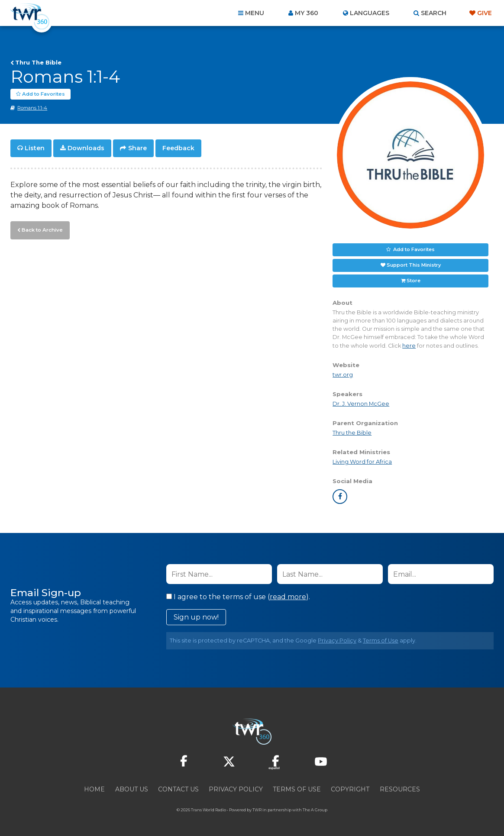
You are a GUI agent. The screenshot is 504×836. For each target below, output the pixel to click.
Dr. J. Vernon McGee (361, 404)
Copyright (350, 789)
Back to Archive (41, 229)
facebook (340, 497)
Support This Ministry (414, 265)
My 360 (307, 13)
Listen (35, 148)
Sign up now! (196, 617)
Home (94, 789)
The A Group (315, 810)
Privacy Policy (337, 641)
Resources (400, 789)
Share (137, 148)
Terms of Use (381, 641)
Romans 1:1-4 (32, 108)
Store (414, 281)
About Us (132, 789)
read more (288, 597)
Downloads (86, 148)
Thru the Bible (352, 433)
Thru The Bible (38, 62)
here (409, 346)
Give (485, 13)
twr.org (343, 375)
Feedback (178, 148)
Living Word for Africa (362, 462)
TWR (257, 810)
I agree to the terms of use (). (238, 597)
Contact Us (178, 789)
